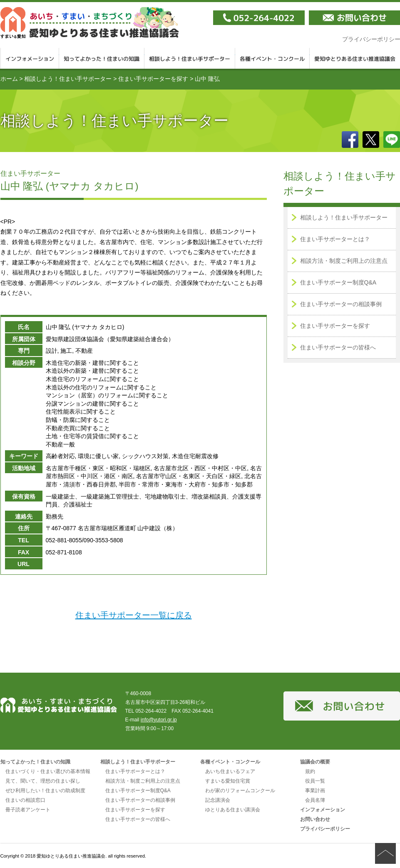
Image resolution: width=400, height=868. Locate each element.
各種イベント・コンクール (272, 58)
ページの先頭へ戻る (385, 853)
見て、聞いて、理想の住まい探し (43, 781)
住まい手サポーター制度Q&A (338, 282)
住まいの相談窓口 (25, 800)
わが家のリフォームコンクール (240, 791)
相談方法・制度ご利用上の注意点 (344, 261)
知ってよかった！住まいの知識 (102, 58)
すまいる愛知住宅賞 (228, 781)
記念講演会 (218, 800)
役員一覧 (315, 781)
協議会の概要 (315, 762)
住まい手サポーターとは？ (335, 239)
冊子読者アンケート (28, 810)
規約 (310, 771)
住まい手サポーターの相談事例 (341, 304)
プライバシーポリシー (325, 829)
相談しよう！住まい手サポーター (190, 58)
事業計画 (315, 791)
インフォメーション (30, 58)
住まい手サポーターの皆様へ (338, 347)
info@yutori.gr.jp (159, 720)
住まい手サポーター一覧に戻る (134, 615)
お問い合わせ (315, 819)
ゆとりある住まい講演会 (233, 810)
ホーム (9, 79)
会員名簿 (315, 800)
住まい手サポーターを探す (153, 79)
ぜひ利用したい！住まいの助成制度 (45, 791)
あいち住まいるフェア (230, 771)
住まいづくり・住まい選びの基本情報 (48, 771)
